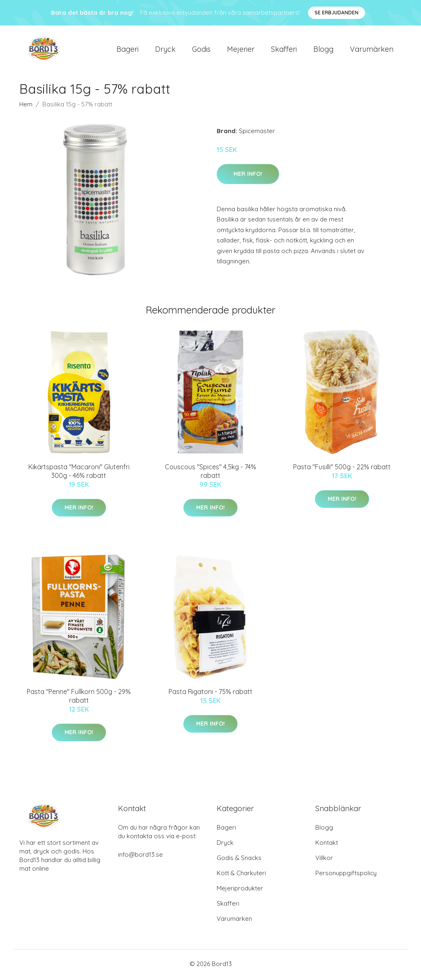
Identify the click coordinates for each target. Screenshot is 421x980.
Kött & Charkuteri (241, 875)
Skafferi (284, 50)
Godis (201, 50)
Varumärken (372, 50)
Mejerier (241, 50)
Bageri (127, 50)
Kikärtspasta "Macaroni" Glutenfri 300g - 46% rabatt (79, 473)
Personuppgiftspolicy (346, 875)
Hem (26, 106)
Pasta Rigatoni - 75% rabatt (210, 694)
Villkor (324, 860)
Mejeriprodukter (240, 890)
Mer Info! (248, 176)
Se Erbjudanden (337, 13)
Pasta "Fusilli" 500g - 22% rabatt (342, 469)
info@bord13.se (140, 857)
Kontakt (327, 845)
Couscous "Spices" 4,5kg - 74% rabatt (210, 473)
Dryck (165, 50)
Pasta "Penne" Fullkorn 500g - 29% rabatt (79, 698)
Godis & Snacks (239, 860)
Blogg (323, 50)
